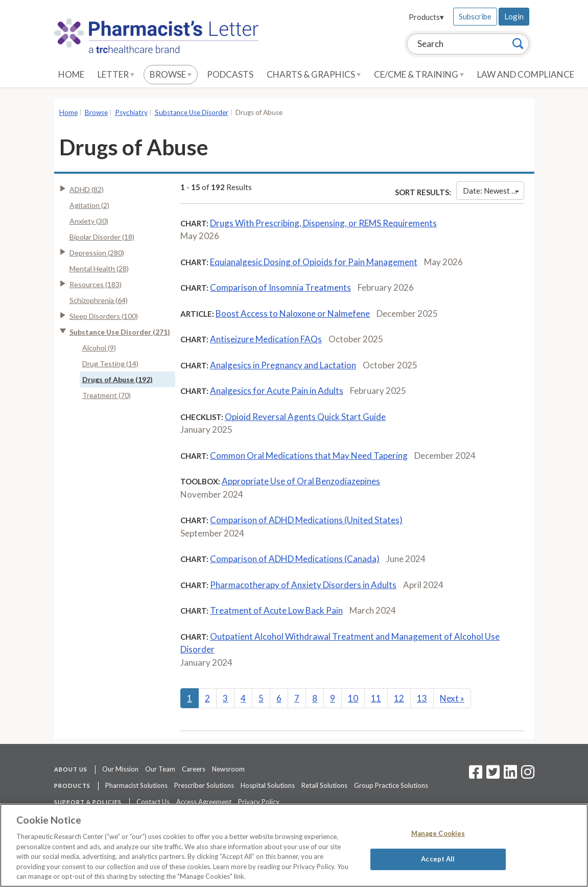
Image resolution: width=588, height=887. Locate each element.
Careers (194, 769)
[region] (294, 845)
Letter (116, 74)
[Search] (518, 43)
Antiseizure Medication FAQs (266, 339)
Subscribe (475, 16)
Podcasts (230, 74)
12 (399, 698)
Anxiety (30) (89, 221)
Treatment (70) (107, 395)
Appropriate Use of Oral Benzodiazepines (301, 481)
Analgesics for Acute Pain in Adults (277, 391)
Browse (171, 74)
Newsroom (228, 769)
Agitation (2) (89, 205)
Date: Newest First (493, 191)
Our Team (160, 769)
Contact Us (153, 802)
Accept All (438, 859)
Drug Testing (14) (110, 364)
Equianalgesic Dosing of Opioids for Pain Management (314, 262)
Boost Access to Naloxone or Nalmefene (293, 313)
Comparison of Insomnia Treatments (280, 287)
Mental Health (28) (99, 269)
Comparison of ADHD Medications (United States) (306, 520)
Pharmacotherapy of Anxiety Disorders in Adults (303, 585)
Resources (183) (96, 284)
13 (422, 698)
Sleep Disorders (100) (104, 316)
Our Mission (120, 769)
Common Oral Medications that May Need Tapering (309, 456)
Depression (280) (97, 253)
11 (376, 698)
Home (71, 74)
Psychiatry (131, 112)
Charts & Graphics (314, 74)
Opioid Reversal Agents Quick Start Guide (305, 417)
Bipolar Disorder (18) (102, 237)
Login (514, 16)
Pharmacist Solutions (136, 785)
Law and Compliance (526, 74)
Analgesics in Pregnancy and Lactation (283, 365)
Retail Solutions (324, 785)
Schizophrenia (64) (99, 300)
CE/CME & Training (419, 74)
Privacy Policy (259, 802)
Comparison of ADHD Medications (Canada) (295, 559)
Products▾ (426, 17)
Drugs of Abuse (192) (117, 379)
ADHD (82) (87, 189)
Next (452, 698)
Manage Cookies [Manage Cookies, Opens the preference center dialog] (438, 833)
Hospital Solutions (268, 785)
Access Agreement (204, 802)
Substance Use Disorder (192, 112)
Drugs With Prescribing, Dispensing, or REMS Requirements (323, 223)
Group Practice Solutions (391, 785)
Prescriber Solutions (204, 785)
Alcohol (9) (99, 348)
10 (353, 698)
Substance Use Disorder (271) (120, 332)
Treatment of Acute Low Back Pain (276, 610)
